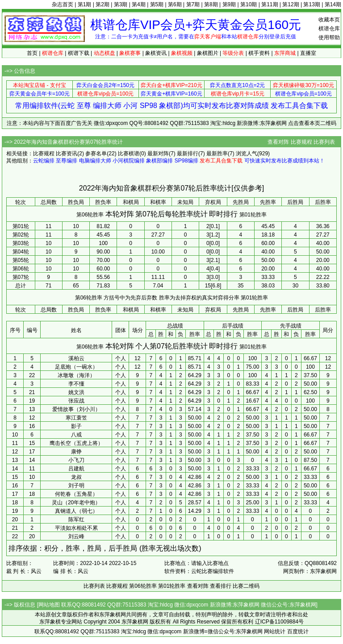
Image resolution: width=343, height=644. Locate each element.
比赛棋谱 (129, 154)
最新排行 (188, 154)
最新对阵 (158, 154)
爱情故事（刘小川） (76, 409)
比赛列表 (324, 142)
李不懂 (76, 384)
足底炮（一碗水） (76, 367)
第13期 (312, 4)
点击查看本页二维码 (312, 123)
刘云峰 (76, 536)
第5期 (157, 4)
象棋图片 (208, 53)
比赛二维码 (246, 586)
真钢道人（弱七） (76, 511)
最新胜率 (217, 154)
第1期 (85, 4)
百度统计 (298, 632)
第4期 (139, 4)
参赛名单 (96, 154)
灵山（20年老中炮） (76, 503)
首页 (32, 53)
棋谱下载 (79, 53)
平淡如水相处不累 (76, 528)
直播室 (308, 53)
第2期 (102, 4)
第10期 (249, 4)
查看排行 (221, 586)
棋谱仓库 (329, 29)
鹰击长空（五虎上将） (76, 443)
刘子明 (76, 486)
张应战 (76, 401)
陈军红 (76, 519)
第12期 (291, 4)
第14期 (333, 4)
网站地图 (49, 605)
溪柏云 (76, 358)
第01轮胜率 (253, 215)
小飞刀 (76, 460)
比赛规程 (301, 142)
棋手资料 (259, 53)
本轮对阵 (120, 214)
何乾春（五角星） (76, 494)
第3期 (121, 4)
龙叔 (76, 477)
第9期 (229, 4)
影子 (76, 426)
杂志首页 (63, 4)
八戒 (76, 435)
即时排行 (223, 214)
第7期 (193, 4)
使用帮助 (329, 37)
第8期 (211, 4)
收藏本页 (329, 20)
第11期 (270, 4)
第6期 (175, 4)
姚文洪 (76, 392)
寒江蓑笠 (76, 418)
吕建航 (76, 469)
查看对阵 (278, 142)
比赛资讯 (67, 154)
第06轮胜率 (90, 215)
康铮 (76, 452)
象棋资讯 (156, 53)
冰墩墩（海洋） (76, 375)
